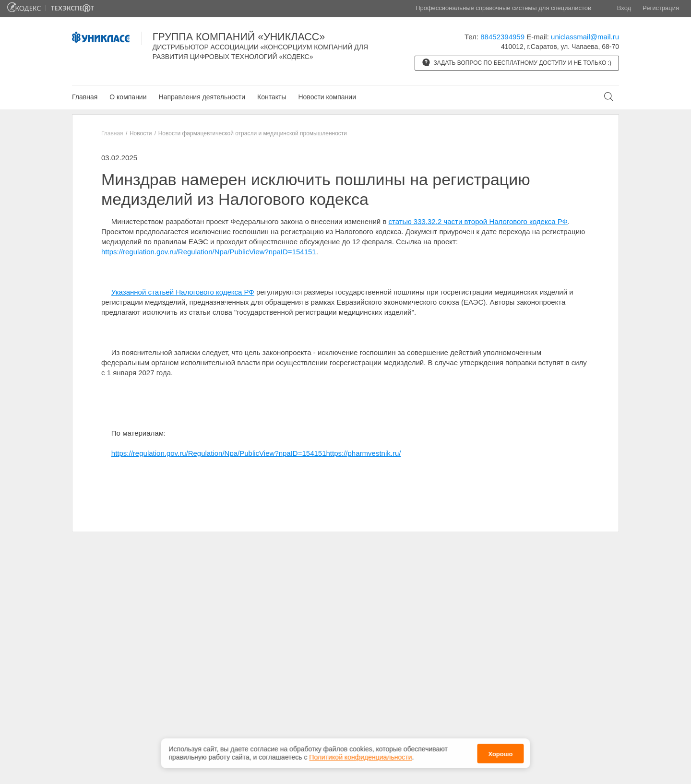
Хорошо (500, 754)
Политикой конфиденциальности (360, 757)
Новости (141, 133)
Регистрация (661, 8)
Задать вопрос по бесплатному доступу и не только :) (517, 62)
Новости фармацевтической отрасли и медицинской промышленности (253, 133)
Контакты (272, 97)
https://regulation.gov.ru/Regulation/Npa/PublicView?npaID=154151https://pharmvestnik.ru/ (256, 453)
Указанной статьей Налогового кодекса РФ (183, 292)
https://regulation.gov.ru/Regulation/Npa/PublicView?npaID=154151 (209, 252)
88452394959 (502, 37)
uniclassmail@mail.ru (585, 37)
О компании (128, 97)
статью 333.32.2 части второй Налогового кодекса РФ (478, 221)
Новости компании (327, 97)
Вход (624, 8)
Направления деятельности (202, 97)
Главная (85, 97)
